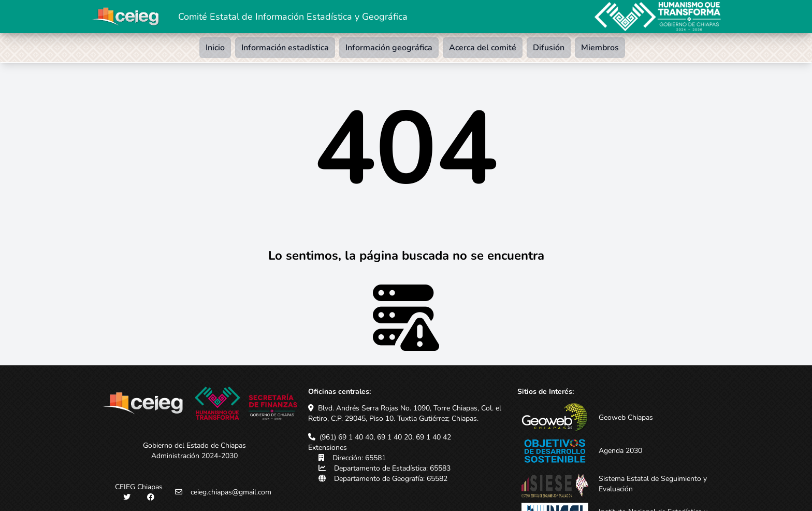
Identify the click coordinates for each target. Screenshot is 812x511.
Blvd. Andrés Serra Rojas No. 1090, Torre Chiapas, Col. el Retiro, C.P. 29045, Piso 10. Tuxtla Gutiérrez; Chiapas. (405, 413)
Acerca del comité (483, 48)
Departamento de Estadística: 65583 (392, 468)
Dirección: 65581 (359, 458)
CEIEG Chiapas (139, 487)
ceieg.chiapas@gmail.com (231, 492)
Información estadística (285, 48)
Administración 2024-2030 (194, 456)
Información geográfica (389, 48)
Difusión (549, 48)
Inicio (215, 48)
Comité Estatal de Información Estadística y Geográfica (293, 17)
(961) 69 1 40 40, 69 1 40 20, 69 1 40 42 (385, 437)
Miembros (600, 48)
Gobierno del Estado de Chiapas (194, 445)
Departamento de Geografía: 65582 (391, 479)
